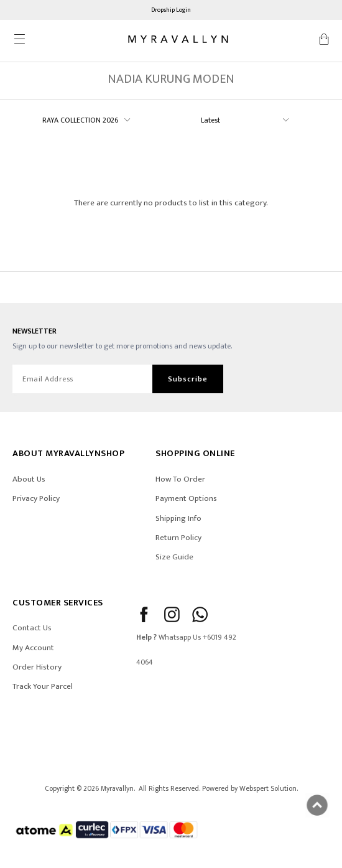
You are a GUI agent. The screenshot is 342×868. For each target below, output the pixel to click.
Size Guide (174, 557)
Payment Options (186, 498)
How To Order (180, 479)
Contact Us (32, 628)
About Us (29, 479)
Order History (37, 667)
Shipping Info (178, 518)
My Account (33, 648)
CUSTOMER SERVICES (58, 603)
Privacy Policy (36, 498)
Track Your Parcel (43, 686)
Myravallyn (117, 789)
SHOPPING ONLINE (195, 453)
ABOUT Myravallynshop (68, 453)
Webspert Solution (268, 789)
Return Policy (178, 538)
